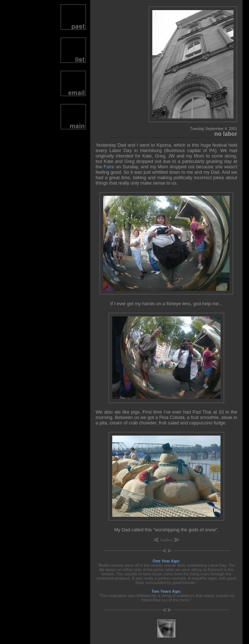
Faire (109, 167)
